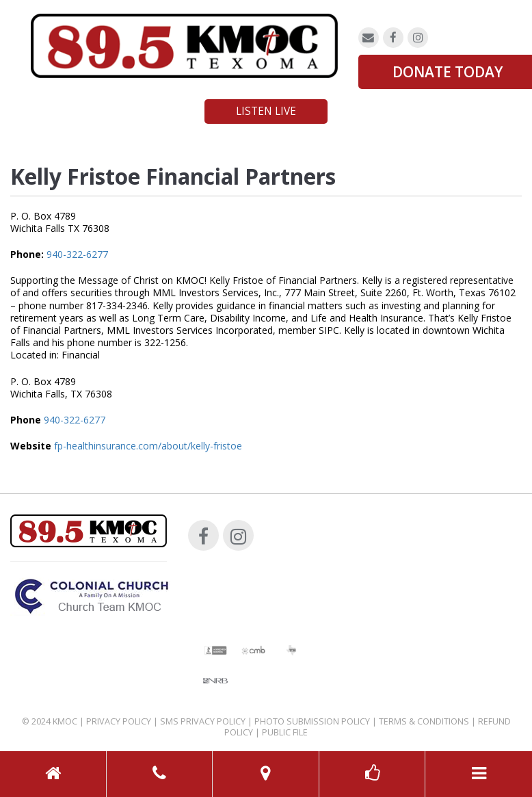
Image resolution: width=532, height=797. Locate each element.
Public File (285, 732)
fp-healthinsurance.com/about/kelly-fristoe (148, 446)
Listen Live (266, 111)
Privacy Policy (119, 721)
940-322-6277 (77, 254)
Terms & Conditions (424, 721)
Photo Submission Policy (312, 721)
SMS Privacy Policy (203, 721)
